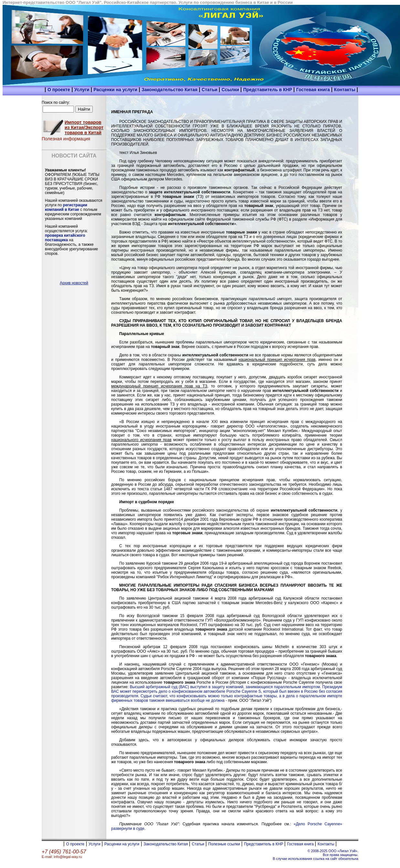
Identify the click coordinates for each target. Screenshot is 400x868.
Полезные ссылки (225, 844)
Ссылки (231, 90)
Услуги (82, 90)
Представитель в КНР (268, 90)
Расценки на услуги (115, 90)
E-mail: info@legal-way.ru (62, 857)
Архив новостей (74, 283)
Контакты (345, 90)
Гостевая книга (314, 90)
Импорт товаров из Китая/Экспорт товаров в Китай (84, 127)
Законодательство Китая (170, 90)
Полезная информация (66, 139)
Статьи (210, 90)
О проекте (59, 90)
